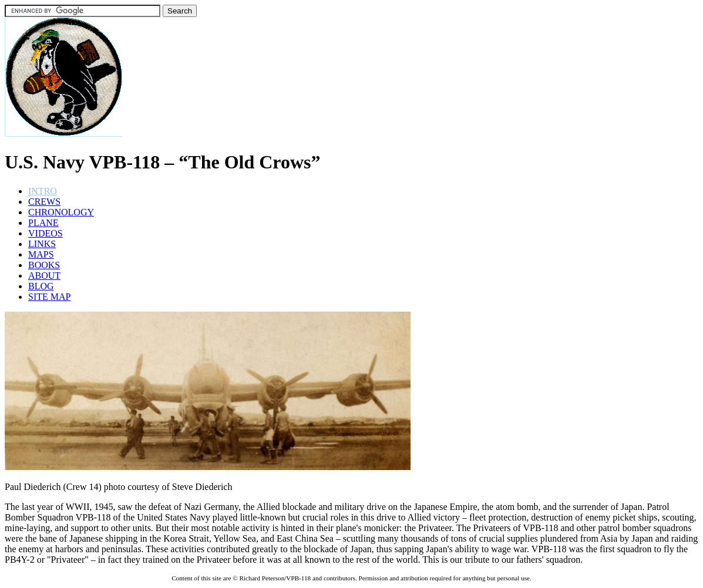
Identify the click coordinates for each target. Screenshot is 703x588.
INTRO (43, 191)
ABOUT (44, 276)
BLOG (41, 286)
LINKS (42, 244)
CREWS (44, 202)
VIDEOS (46, 233)
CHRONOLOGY (61, 212)
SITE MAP (49, 297)
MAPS (41, 254)
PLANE (43, 223)
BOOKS (44, 265)
